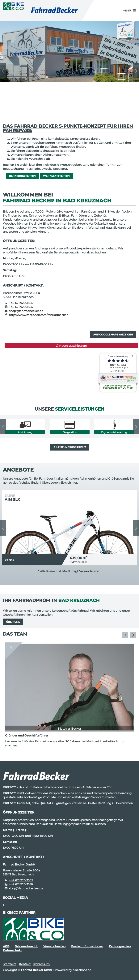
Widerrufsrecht (26, 946)
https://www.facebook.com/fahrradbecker (38, 315)
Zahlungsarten (120, 946)
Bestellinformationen (87, 946)
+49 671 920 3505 (21, 303)
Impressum (41, 964)
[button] (129, 11)
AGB (6, 946)
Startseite (10, 964)
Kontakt (25, 964)
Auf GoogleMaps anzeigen (113, 335)
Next (136, 71)
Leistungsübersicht (70, 447)
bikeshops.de (82, 970)
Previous (3, 71)
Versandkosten (90, 571)
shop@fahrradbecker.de (26, 311)
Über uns (13, 622)
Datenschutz (12, 950)
